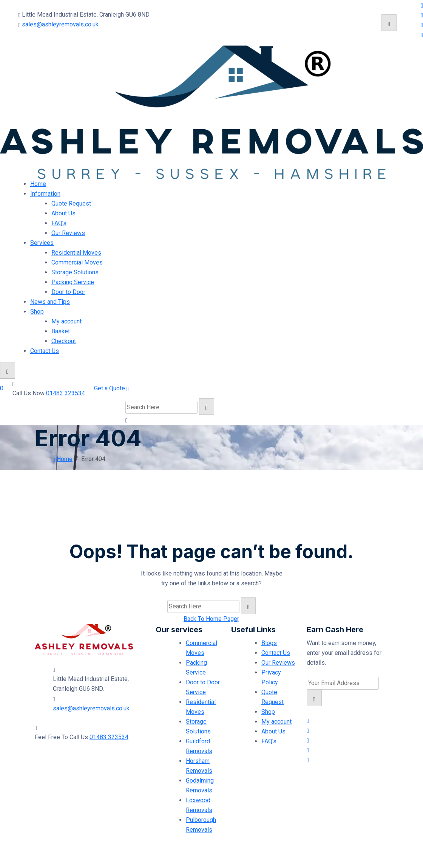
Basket (61, 331)
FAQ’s (59, 223)
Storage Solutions (75, 272)
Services (42, 243)
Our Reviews (68, 233)
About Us (63, 213)
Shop (37, 312)
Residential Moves (76, 253)
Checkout (64, 341)
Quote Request (71, 203)
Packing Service (73, 282)
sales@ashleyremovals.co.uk (60, 24)
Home (38, 184)
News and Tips (50, 302)
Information (45, 194)
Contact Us (45, 351)
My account (66, 321)
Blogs (269, 643)
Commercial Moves (77, 262)
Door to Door (68, 292)
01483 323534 (66, 393)
